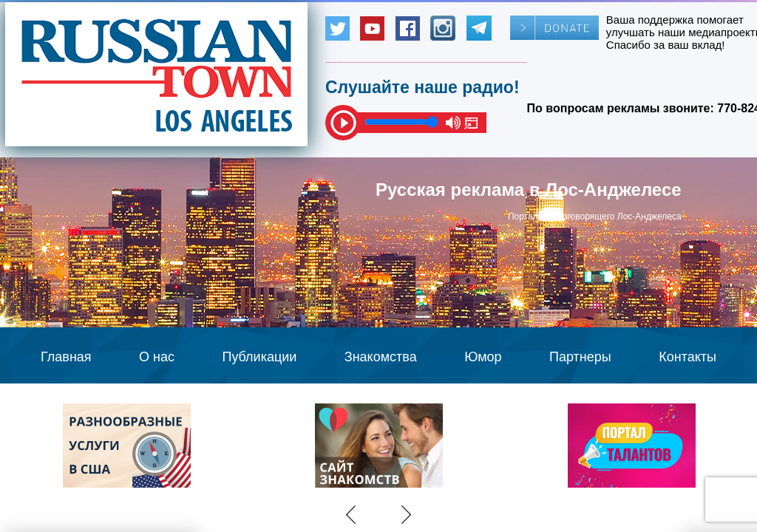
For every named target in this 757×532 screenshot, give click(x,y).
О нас (157, 357)
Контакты (688, 357)
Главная (66, 357)
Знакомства (381, 357)
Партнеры (580, 357)
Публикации (259, 357)
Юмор (483, 357)
